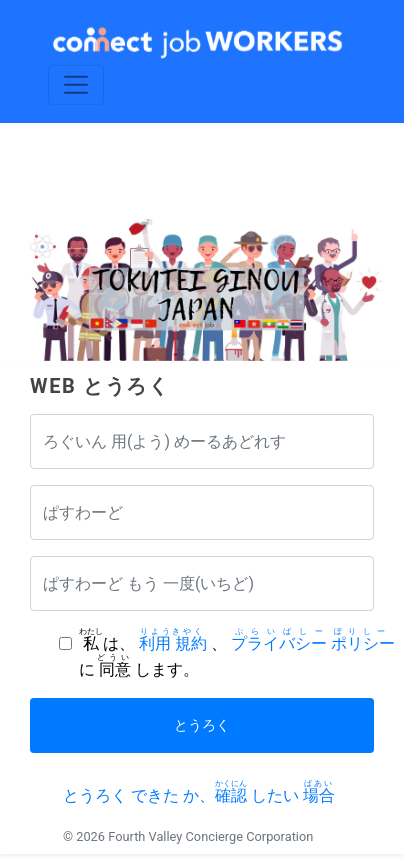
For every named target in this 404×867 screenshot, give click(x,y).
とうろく (202, 725)
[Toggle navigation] (76, 84)
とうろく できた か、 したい (199, 795)
